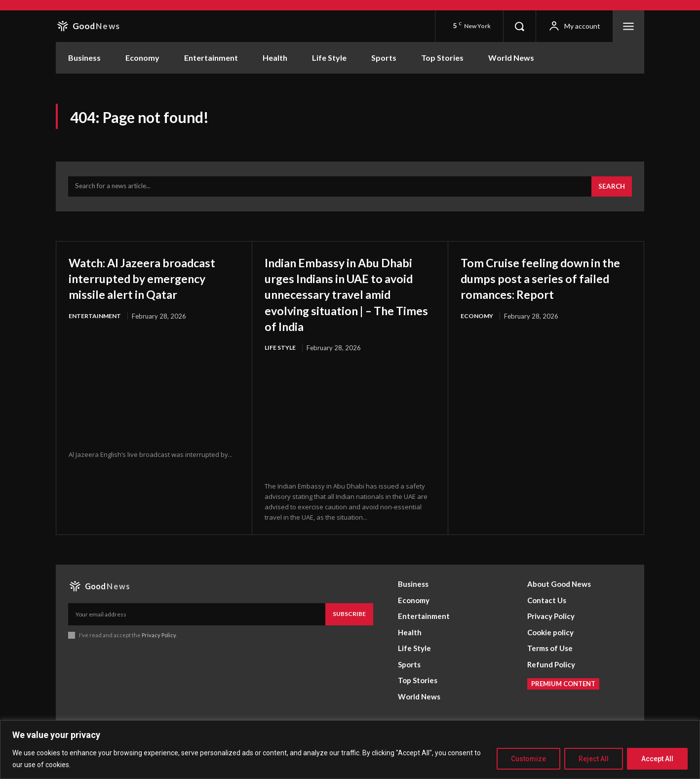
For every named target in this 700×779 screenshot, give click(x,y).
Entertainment (96, 337)
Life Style (281, 369)
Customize (528, 759)
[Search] (611, 192)
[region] (350, 750)
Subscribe (349, 635)
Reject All (594, 759)
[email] (197, 636)
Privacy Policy (159, 656)
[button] (519, 26)
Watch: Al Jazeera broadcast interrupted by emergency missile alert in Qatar (151, 291)
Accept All (657, 759)
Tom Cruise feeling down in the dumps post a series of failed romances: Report (545, 283)
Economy (477, 321)
